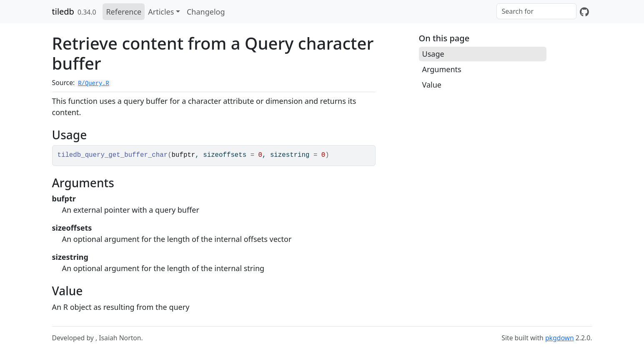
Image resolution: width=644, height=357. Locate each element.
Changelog (206, 12)
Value (432, 85)
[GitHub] (584, 12)
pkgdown (560, 338)
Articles (161, 12)
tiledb (63, 11)
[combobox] (536, 11)
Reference (124, 12)
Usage (433, 54)
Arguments (442, 69)
